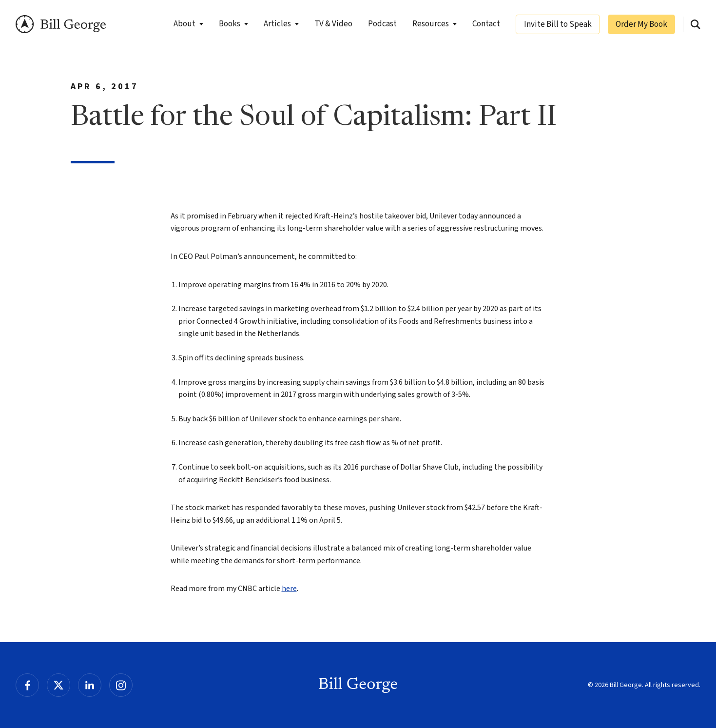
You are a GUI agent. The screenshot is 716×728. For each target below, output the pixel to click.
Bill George (61, 24)
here (289, 589)
